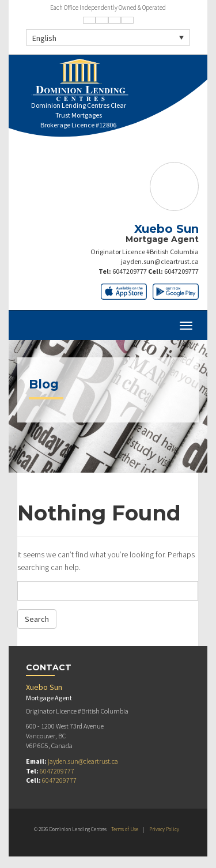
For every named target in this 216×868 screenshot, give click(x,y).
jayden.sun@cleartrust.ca (160, 261)
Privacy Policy (164, 829)
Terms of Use (125, 829)
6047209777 (130, 271)
